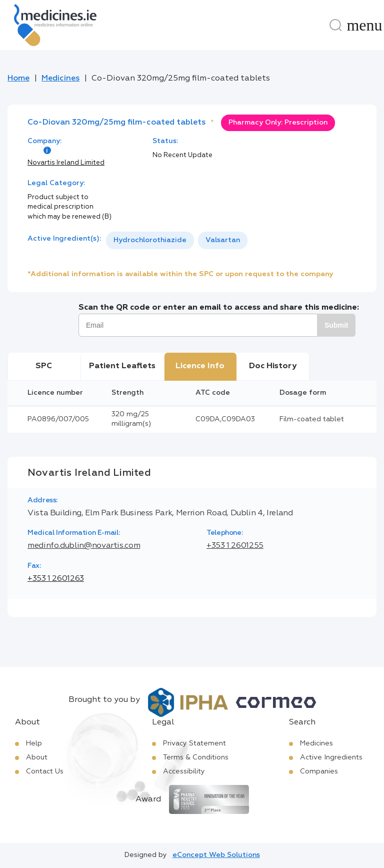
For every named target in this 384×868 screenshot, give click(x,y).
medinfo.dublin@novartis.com (84, 546)
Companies (319, 771)
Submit (336, 325)
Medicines (60, 79)
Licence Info (200, 366)
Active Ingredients (331, 757)
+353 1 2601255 (235, 546)
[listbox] (177, 240)
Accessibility (184, 771)
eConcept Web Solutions (216, 855)
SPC (44, 366)
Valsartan (223, 240)
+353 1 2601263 (56, 579)
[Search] (335, 25)
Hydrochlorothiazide (150, 240)
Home (18, 79)
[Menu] (364, 25)
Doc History (273, 366)
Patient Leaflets (122, 366)
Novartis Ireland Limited (66, 163)
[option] (150, 240)
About (37, 757)
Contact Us (45, 771)
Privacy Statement (194, 743)
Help (34, 743)
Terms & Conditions (196, 757)
